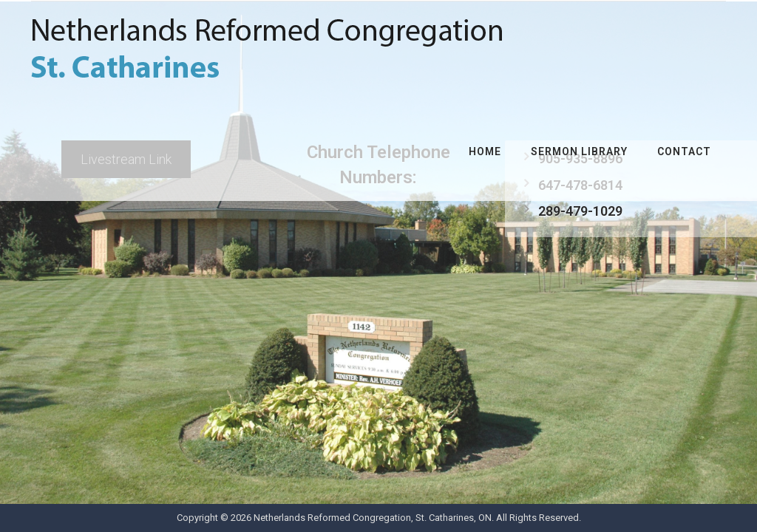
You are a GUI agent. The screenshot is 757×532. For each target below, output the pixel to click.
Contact (684, 151)
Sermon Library (579, 151)
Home (485, 151)
